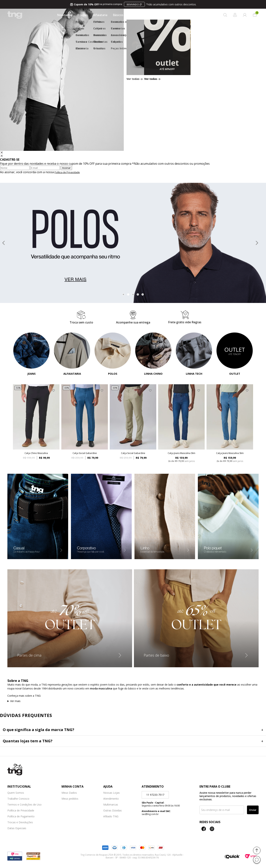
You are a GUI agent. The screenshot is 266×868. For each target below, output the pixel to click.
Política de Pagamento (21, 816)
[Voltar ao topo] (257, 850)
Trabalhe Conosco (18, 799)
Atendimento (111, 799)
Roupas (81, 15)
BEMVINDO (133, 4)
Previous (4, 243)
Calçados (167, 15)
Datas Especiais (17, 828)
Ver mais (15, 701)
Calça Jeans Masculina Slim (181, 453)
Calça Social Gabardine (85, 453)
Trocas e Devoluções (20, 822)
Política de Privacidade (67, 172)
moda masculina (101, 688)
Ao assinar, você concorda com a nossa (40, 172)
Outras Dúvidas (112, 811)
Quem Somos (16, 793)
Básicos (117, 15)
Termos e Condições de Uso (24, 805)
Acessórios (135, 15)
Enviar (253, 810)
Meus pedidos (70, 799)
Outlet (183, 15)
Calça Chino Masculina (36, 453)
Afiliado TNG (111, 816)
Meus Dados (69, 793)
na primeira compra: (133, 4)
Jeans (152, 15)
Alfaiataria (99, 15)
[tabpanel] (133, 243)
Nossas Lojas (111, 793)
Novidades (63, 15)
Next (257, 243)
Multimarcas (111, 805)
